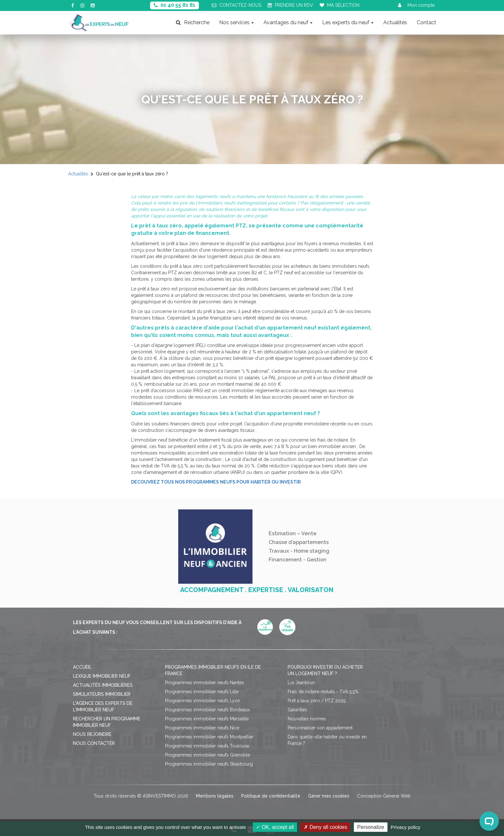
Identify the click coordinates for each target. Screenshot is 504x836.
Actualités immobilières (103, 685)
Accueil (82, 667)
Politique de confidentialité (271, 796)
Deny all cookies (325, 827)
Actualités (395, 22)
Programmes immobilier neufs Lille (202, 692)
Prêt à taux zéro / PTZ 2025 (317, 701)
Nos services (237, 22)
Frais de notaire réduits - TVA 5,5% (323, 692)
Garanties (297, 710)
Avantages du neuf (288, 22)
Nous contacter (94, 743)
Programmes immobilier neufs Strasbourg (209, 764)
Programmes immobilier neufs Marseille (207, 719)
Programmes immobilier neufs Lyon (203, 701)
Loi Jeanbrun (301, 683)
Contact (427, 22)
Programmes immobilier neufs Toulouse (207, 746)
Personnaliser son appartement (320, 728)
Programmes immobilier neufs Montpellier (209, 737)
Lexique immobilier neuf (102, 676)
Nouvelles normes (307, 719)
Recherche (193, 22)
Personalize (371, 827)
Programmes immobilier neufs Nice (202, 728)
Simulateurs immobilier (102, 694)
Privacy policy (406, 827)
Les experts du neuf (348, 22)
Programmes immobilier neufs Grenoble (207, 755)
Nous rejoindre (92, 734)
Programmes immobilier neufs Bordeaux (207, 710)
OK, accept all (275, 827)
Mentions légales (215, 796)
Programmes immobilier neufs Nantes (205, 683)
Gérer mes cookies (329, 796)
